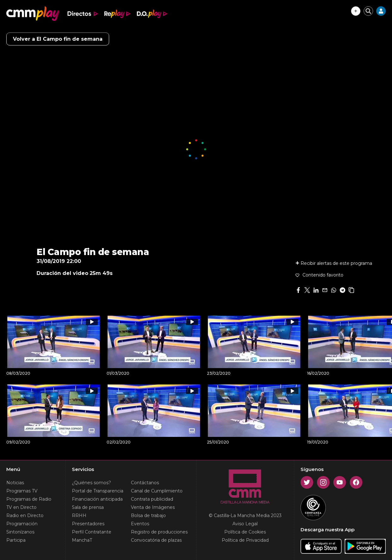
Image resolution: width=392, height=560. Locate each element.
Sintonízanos (20, 532)
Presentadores (88, 524)
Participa (16, 540)
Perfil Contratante (92, 532)
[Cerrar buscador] (368, 11)
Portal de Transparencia (98, 491)
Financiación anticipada (97, 499)
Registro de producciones (159, 532)
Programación (22, 524)
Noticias (15, 483)
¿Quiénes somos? (91, 483)
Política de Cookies (245, 532)
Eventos (140, 524)
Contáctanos (145, 483)
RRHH (79, 515)
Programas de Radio (29, 499)
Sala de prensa (88, 507)
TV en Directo (21, 507)
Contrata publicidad (152, 499)
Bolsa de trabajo (148, 515)
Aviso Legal (245, 524)
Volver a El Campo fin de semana (58, 39)
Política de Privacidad (245, 540)
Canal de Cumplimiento (157, 491)
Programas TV (22, 491)
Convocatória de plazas (156, 540)
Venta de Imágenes (153, 507)
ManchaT (82, 540)
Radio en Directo (25, 515)
